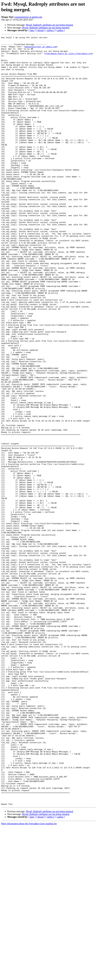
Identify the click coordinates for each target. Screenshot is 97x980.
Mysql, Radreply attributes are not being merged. (50, 25)
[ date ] (32, 30)
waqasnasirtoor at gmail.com (28, 17)
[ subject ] (50, 30)
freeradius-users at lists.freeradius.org (69, 57)
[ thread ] (40, 30)
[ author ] (60, 30)
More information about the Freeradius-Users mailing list (29, 977)
